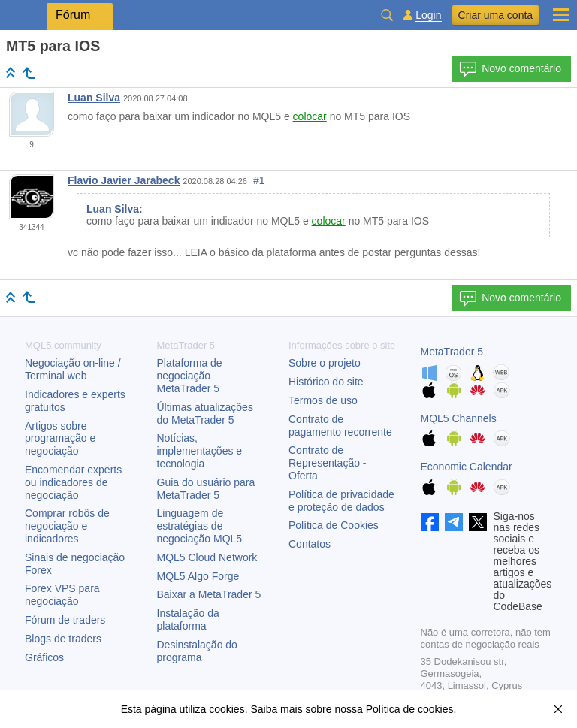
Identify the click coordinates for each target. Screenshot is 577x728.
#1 (259, 180)
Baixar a (209, 594)
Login (428, 15)
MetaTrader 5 (452, 352)
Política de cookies (410, 709)
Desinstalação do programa (197, 651)
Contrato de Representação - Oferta (328, 463)
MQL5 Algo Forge (198, 576)
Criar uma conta (496, 15)
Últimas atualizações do (205, 414)
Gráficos (44, 657)
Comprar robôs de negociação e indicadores (67, 526)
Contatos (310, 544)
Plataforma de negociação (190, 376)
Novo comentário (510, 69)
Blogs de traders (63, 639)
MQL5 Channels (459, 418)
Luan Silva (94, 98)
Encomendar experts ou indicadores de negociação (73, 482)
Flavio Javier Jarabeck (124, 180)
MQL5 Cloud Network (207, 557)
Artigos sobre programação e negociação (60, 439)
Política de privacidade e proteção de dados (341, 501)
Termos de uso (323, 400)
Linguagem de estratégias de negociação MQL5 (200, 526)
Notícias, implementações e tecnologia (200, 451)
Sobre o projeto (325, 363)
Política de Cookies (334, 525)
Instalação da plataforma (188, 619)
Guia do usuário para (206, 489)
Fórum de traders (65, 620)
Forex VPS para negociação (62, 595)
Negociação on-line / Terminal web (73, 369)
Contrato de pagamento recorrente (340, 426)
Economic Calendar (467, 467)
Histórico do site (326, 382)
